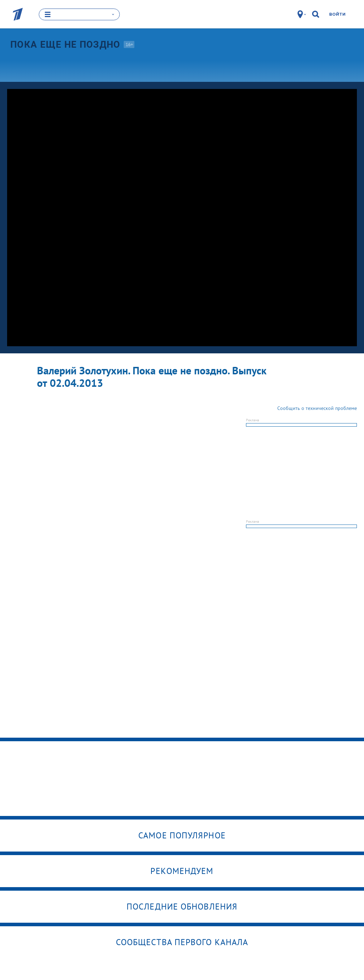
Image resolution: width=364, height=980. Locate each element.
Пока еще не (65, 44)
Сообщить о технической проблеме (317, 408)
